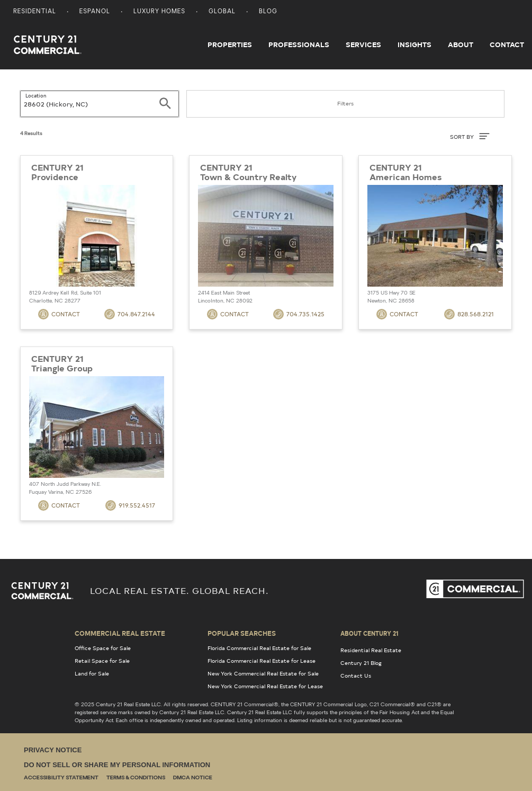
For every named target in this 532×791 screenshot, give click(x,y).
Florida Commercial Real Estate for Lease (262, 661)
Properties (230, 45)
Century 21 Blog (361, 663)
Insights (414, 45)
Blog (268, 12)
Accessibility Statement (61, 778)
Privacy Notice (53, 750)
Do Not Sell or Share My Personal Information (117, 765)
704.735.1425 (299, 314)
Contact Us (356, 676)
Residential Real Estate (371, 650)
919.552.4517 (130, 505)
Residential (35, 12)
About (461, 45)
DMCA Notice (193, 778)
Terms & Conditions (136, 778)
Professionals (299, 45)
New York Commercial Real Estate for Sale (263, 673)
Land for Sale (92, 673)
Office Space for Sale (103, 648)
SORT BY (470, 136)
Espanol (95, 12)
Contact (507, 45)
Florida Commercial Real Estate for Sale (259, 648)
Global (222, 12)
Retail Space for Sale (102, 661)
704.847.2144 (130, 314)
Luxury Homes (159, 12)
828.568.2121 (469, 314)
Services (363, 45)
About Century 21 (369, 633)
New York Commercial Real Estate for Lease (265, 686)
